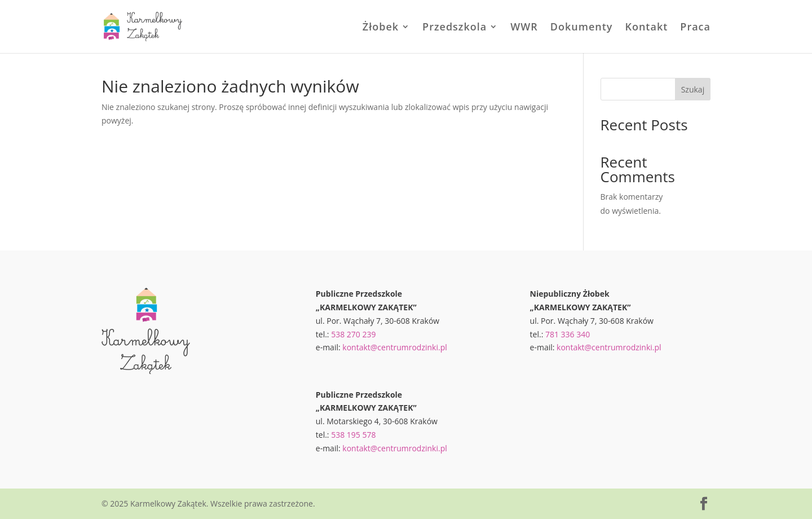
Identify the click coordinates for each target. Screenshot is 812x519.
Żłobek (381, 28)
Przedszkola (454, 28)
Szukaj (693, 89)
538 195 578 (353, 435)
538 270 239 (353, 334)
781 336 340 (568, 334)
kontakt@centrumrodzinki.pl (395, 347)
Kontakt (646, 28)
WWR (524, 28)
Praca (695, 28)
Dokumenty (582, 28)
